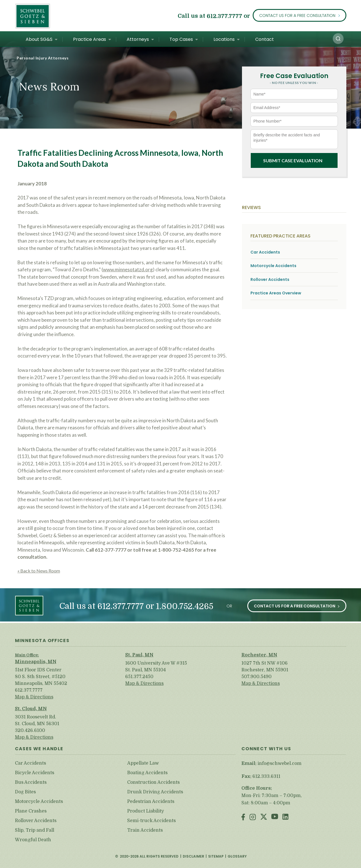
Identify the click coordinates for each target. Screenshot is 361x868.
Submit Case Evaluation (293, 160)
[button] (338, 39)
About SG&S (39, 39)
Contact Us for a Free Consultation (297, 15)
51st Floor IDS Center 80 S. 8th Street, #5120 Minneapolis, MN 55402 (41, 677)
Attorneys (138, 39)
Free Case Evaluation (294, 76)
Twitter (264, 817)
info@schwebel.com (279, 763)
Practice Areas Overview (276, 293)
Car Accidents (265, 252)
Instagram (253, 817)
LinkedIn (285, 817)
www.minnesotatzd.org (128, 269)
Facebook (243, 817)
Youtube (275, 817)
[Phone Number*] (294, 121)
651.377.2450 (139, 677)
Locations (224, 39)
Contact (265, 39)
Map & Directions (34, 697)
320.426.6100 (30, 731)
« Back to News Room (39, 571)
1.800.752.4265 (185, 606)
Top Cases (181, 39)
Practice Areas (90, 39)
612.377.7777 (224, 16)
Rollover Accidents (270, 280)
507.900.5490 (257, 677)
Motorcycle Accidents (273, 266)
